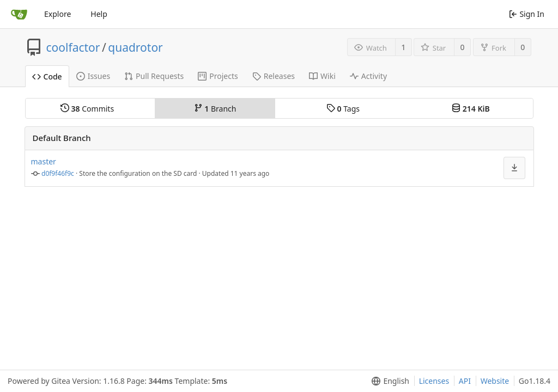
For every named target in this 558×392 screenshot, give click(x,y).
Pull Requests (154, 76)
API (465, 381)
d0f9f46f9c (58, 173)
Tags (343, 109)
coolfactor (73, 47)
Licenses (434, 381)
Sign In (527, 14)
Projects (218, 76)
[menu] (388, 381)
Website (495, 381)
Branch (215, 109)
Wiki (322, 76)
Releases (274, 76)
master (44, 161)
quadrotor (135, 47)
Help (99, 14)
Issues (93, 76)
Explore (57, 14)
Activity (368, 76)
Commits (87, 109)
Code (47, 76)
